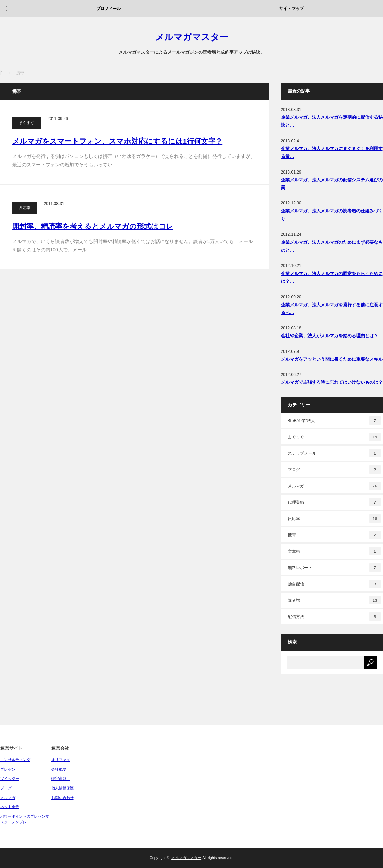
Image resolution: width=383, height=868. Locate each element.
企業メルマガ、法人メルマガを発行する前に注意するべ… (332, 309)
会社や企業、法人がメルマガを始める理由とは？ (330, 336)
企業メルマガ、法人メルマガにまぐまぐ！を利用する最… (332, 152)
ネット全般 (10, 807)
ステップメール (334, 453)
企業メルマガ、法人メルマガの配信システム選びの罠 (332, 184)
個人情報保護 (63, 788)
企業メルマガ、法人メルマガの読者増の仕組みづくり (332, 215)
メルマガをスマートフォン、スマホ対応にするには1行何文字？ (118, 141)
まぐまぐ (27, 122)
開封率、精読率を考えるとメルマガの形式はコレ (93, 226)
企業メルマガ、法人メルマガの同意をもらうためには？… (332, 277)
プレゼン (8, 769)
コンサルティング (15, 760)
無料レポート (334, 568)
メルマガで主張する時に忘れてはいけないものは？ (332, 382)
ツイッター (10, 779)
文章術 (334, 551)
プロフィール (109, 9)
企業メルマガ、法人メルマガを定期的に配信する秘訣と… (332, 121)
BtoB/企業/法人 (334, 421)
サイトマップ (292, 9)
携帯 (334, 535)
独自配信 (334, 584)
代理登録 (334, 502)
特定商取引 (61, 779)
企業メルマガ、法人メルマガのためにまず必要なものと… (332, 246)
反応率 (25, 208)
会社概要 (59, 769)
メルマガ (334, 486)
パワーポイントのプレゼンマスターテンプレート (25, 819)
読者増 (334, 600)
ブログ (334, 470)
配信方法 (334, 617)
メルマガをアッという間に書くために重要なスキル (332, 359)
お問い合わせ (63, 798)
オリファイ (61, 760)
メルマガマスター (192, 37)
